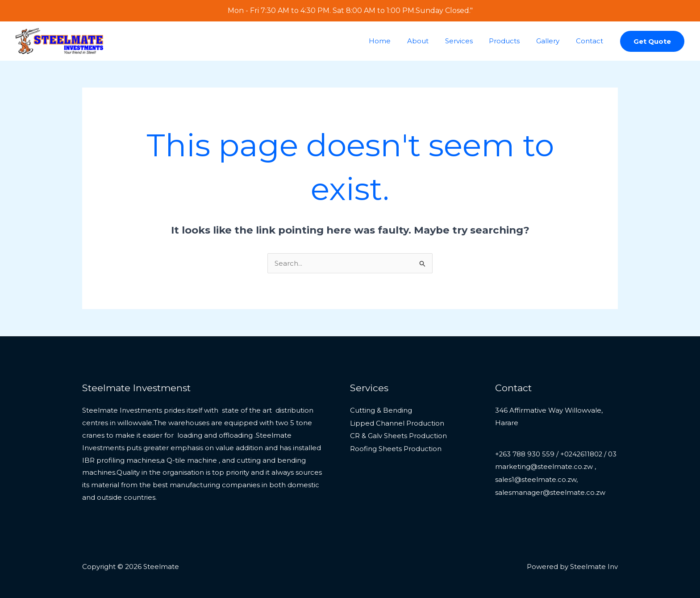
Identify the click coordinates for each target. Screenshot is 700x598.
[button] (652, 41)
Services (469, 41)
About (431, 41)
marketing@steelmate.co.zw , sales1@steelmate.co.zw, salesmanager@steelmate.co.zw (550, 491)
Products (512, 41)
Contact (591, 41)
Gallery (552, 41)
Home (396, 41)
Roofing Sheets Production (396, 448)
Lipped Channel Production (397, 423)
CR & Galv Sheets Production (398, 435)
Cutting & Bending (381, 410)
